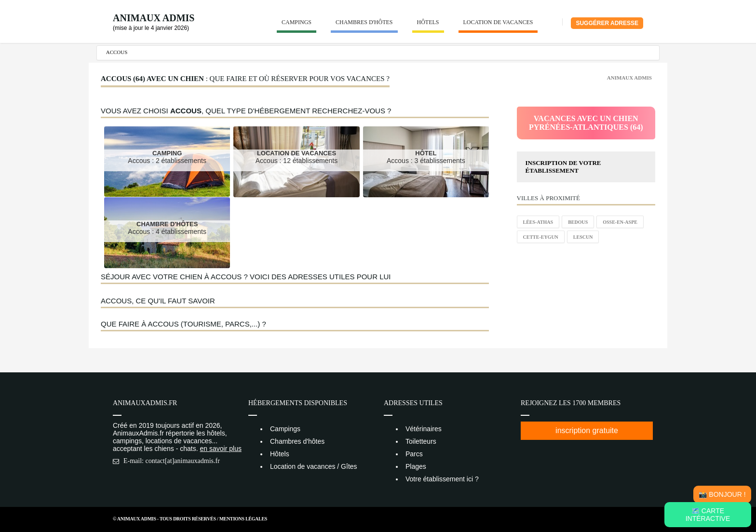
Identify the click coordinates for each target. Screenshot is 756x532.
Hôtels (428, 22)
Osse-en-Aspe (620, 222)
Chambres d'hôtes (364, 22)
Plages (416, 466)
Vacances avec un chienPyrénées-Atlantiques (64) (586, 123)
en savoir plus (221, 449)
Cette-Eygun (541, 237)
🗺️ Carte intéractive (708, 515)
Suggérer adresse (607, 23)
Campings (297, 22)
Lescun (583, 237)
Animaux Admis (154, 18)
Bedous (578, 222)
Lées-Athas (538, 222)
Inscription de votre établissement (563, 167)
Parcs (414, 454)
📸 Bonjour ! (722, 494)
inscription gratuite (587, 430)
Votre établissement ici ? (442, 479)
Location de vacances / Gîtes (314, 466)
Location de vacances (498, 22)
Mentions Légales (243, 519)
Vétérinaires (424, 429)
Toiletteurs (421, 441)
